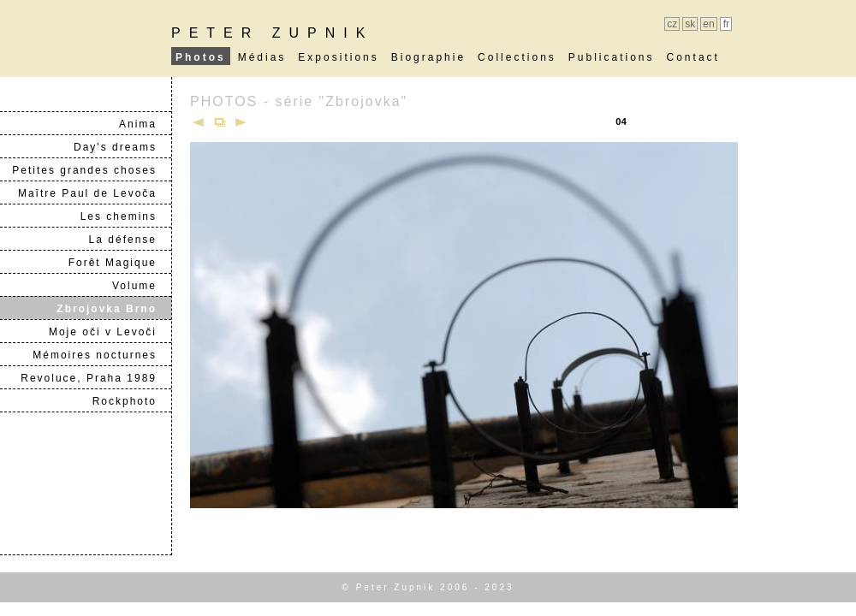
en (708, 24)
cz (672, 24)
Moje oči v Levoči (110, 332)
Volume (141, 286)
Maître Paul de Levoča (94, 193)
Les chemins (125, 216)
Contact (693, 57)
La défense (130, 240)
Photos (201, 57)
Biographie (428, 57)
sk (690, 24)
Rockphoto (131, 401)
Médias (262, 57)
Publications (612, 57)
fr (726, 24)
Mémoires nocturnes (101, 355)
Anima (145, 124)
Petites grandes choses (91, 170)
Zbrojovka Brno (113, 309)
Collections (517, 57)
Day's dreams (122, 147)
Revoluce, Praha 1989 (95, 378)
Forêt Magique (119, 263)
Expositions (338, 57)
